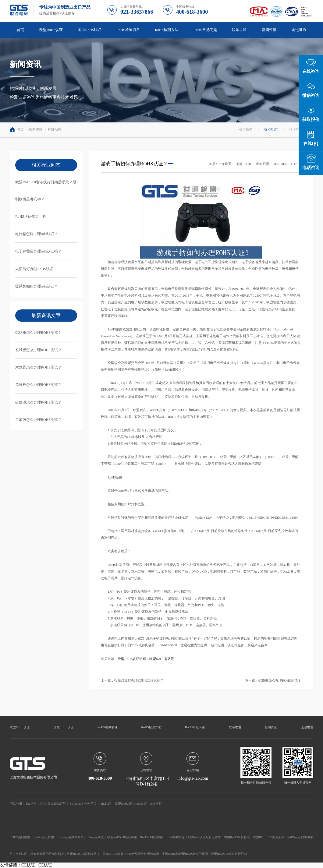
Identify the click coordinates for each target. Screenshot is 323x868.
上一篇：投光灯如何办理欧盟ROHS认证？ (132, 680)
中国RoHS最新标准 (237, 837)
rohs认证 (105, 804)
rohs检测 (156, 804)
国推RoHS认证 (89, 30)
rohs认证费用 (45, 837)
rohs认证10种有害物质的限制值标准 (40, 854)
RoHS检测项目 (128, 30)
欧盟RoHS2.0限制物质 (82, 854)
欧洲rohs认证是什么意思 (204, 837)
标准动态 (55, 129)
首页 (20, 30)
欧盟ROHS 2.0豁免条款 (269, 837)
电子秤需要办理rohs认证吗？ (38, 251)
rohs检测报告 (176, 837)
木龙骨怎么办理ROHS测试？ (38, 367)
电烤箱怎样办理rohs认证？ (37, 234)
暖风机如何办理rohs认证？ (37, 286)
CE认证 (28, 865)
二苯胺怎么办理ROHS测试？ (38, 420)
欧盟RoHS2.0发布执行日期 (229, 854)
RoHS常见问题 (205, 30)
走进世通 (299, 30)
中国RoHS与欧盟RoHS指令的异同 (185, 854)
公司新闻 (246, 129)
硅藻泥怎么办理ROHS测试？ (38, 402)
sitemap (76, 804)
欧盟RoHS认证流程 (132, 659)
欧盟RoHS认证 (51, 30)
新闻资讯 (269, 30)
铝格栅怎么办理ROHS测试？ (38, 333)
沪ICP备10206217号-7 (54, 804)
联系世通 (239, 30)
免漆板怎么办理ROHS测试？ (38, 385)
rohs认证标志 (95, 837)
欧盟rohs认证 (124, 804)
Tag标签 (31, 804)
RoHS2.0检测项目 (152, 837)
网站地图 (16, 804)
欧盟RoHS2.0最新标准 (122, 837)
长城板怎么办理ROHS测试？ (38, 350)
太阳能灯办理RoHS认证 (34, 269)
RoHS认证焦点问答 (31, 217)
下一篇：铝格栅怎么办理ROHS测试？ (273, 680)
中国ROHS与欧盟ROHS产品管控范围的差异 (129, 854)
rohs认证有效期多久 (70, 837)
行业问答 (296, 129)
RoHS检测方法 (167, 30)
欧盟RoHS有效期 (162, 659)
